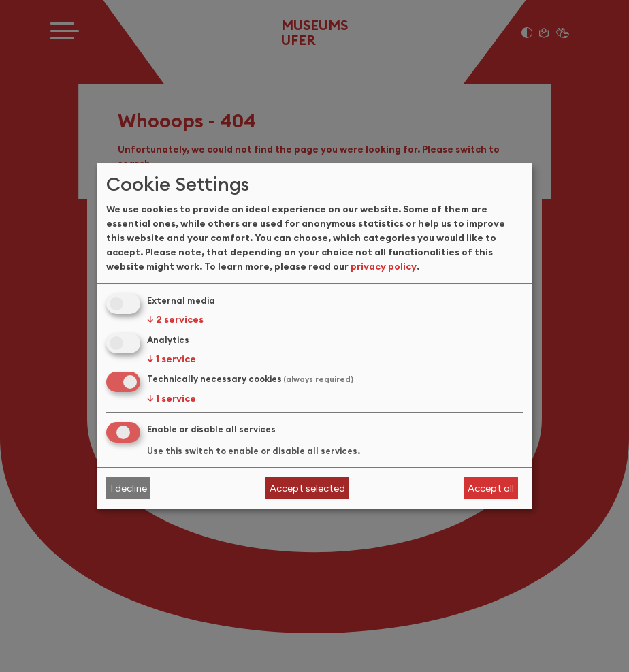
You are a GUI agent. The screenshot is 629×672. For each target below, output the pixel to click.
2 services (175, 319)
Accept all (491, 488)
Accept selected (307, 488)
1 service (172, 359)
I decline (129, 488)
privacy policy (384, 266)
